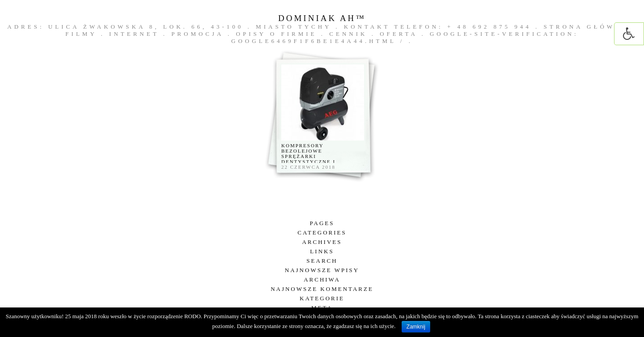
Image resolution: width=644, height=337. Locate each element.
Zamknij (416, 327)
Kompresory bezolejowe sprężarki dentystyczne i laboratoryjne (308, 156)
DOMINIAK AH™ (322, 18)
